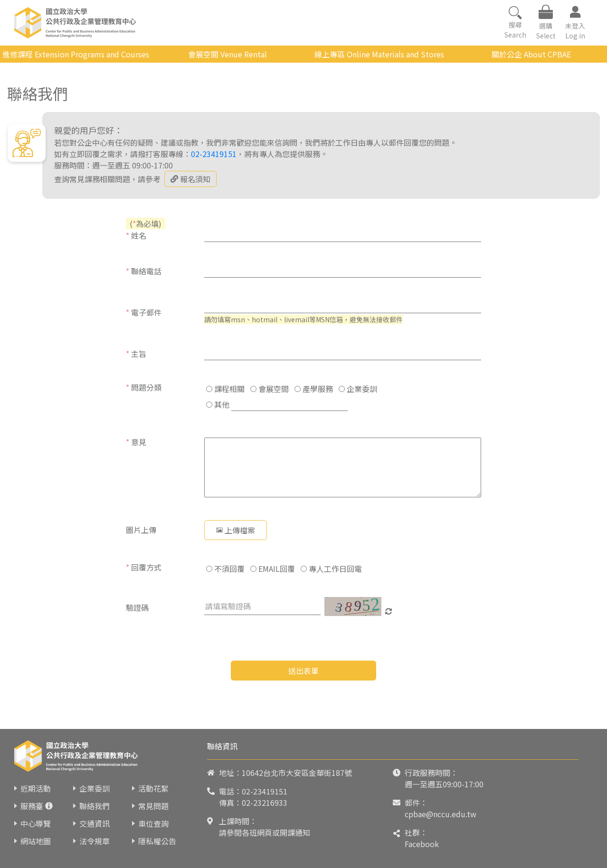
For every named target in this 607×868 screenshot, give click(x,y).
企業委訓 (358, 389)
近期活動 (36, 788)
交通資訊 (95, 823)
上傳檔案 (236, 530)
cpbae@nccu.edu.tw (441, 814)
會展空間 (270, 389)
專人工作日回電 (331, 569)
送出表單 (303, 671)
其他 (218, 404)
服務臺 (32, 806)
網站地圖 (36, 841)
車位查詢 (153, 823)
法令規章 (95, 841)
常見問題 (153, 806)
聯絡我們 (95, 806)
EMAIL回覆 (273, 569)
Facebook (422, 844)
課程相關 (225, 389)
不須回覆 (225, 569)
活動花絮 (153, 788)
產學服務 (314, 389)
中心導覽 (36, 823)
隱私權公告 (157, 841)
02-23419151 (214, 154)
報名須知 (190, 179)
